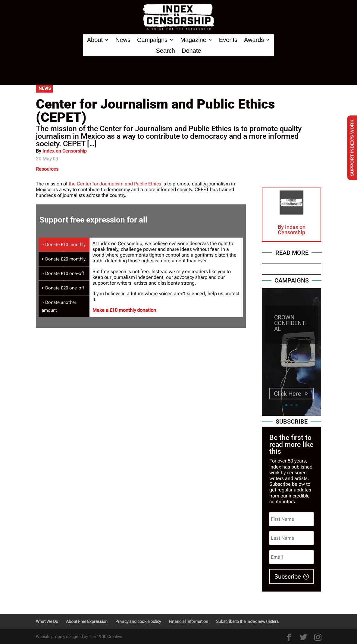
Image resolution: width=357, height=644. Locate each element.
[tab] (64, 245)
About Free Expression (87, 621)
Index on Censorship (65, 151)
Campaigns (152, 40)
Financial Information (188, 621)
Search (166, 51)
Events (228, 40)
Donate (191, 51)
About (95, 40)
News (123, 40)
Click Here (288, 399)
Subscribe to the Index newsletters (247, 621)
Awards (254, 40)
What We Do (47, 621)
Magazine (193, 40)
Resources (47, 169)
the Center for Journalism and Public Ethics (115, 184)
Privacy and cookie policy (138, 621)
